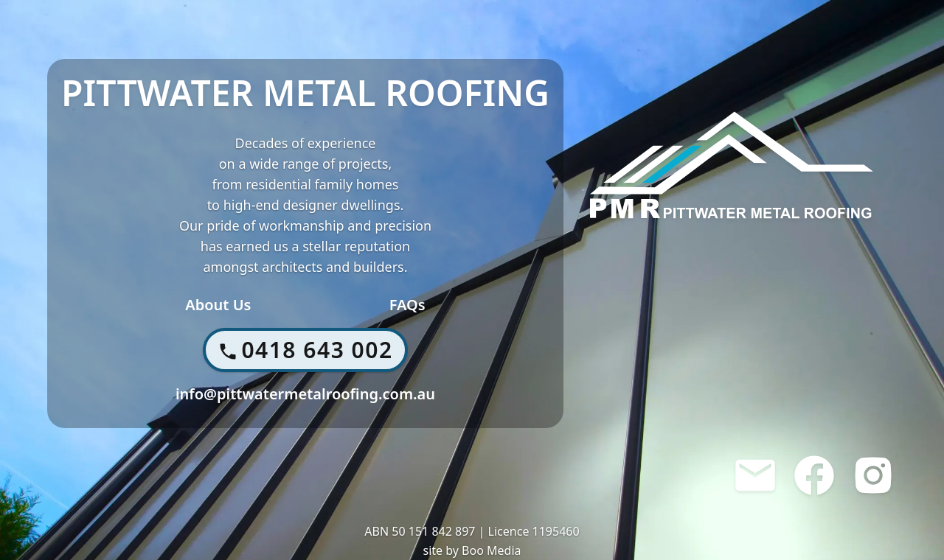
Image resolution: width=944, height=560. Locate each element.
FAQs (407, 305)
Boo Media (491, 550)
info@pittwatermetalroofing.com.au (305, 394)
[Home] (732, 165)
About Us (218, 305)
